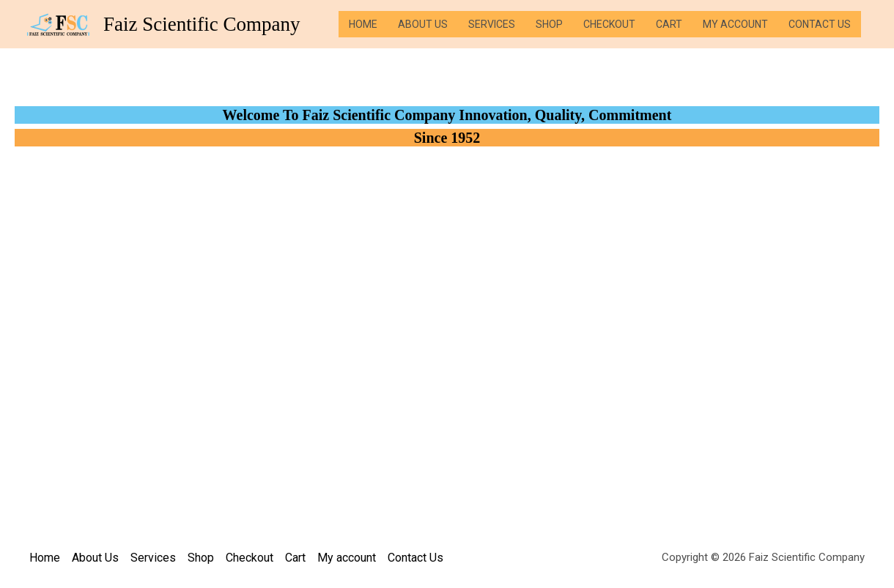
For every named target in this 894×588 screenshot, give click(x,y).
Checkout (609, 24)
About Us (423, 24)
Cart (669, 24)
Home (363, 24)
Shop (549, 24)
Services (492, 24)
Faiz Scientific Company (202, 24)
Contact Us (820, 24)
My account (735, 24)
